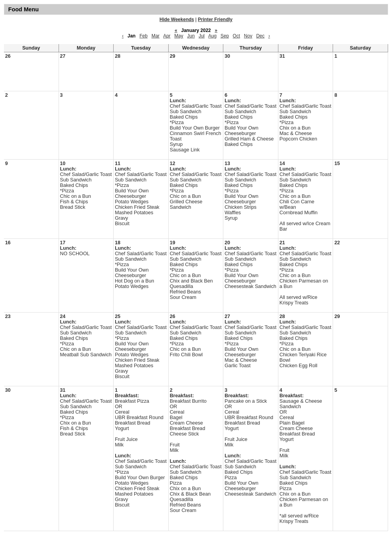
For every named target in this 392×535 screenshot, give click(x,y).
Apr (167, 36)
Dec (260, 36)
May (179, 36)
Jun (191, 36)
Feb (143, 36)
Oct (236, 36)
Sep (225, 36)
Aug (212, 36)
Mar (156, 36)
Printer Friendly (215, 20)
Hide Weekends (177, 20)
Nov (248, 36)
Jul (202, 36)
